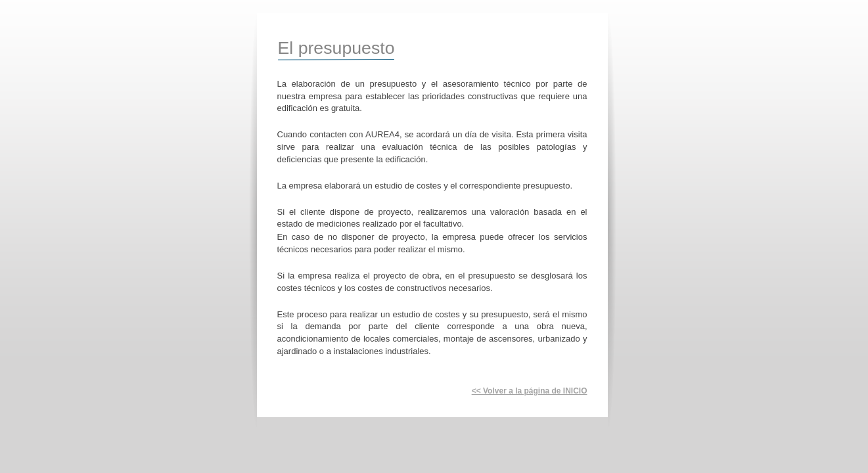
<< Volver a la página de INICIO (530, 391)
